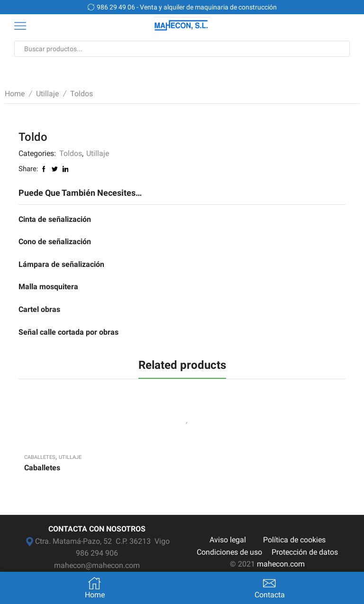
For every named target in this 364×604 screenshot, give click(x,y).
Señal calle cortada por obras (68, 332)
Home (15, 94)
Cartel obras (39, 309)
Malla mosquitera (48, 287)
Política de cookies (294, 540)
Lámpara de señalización (61, 264)
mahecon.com (281, 564)
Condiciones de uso (229, 552)
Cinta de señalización (55, 219)
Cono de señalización (55, 242)
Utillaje (47, 94)
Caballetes (40, 457)
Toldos (82, 94)
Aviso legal (228, 540)
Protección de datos (305, 552)
